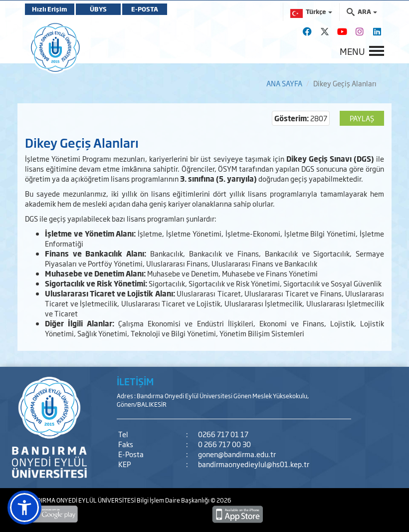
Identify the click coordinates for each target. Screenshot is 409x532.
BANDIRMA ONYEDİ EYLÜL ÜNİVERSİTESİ (81, 500)
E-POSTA (145, 9)
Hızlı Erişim (50, 9)
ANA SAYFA (284, 83)
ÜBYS (98, 9)
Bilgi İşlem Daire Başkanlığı (174, 500)
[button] (24, 508)
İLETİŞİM (135, 381)
